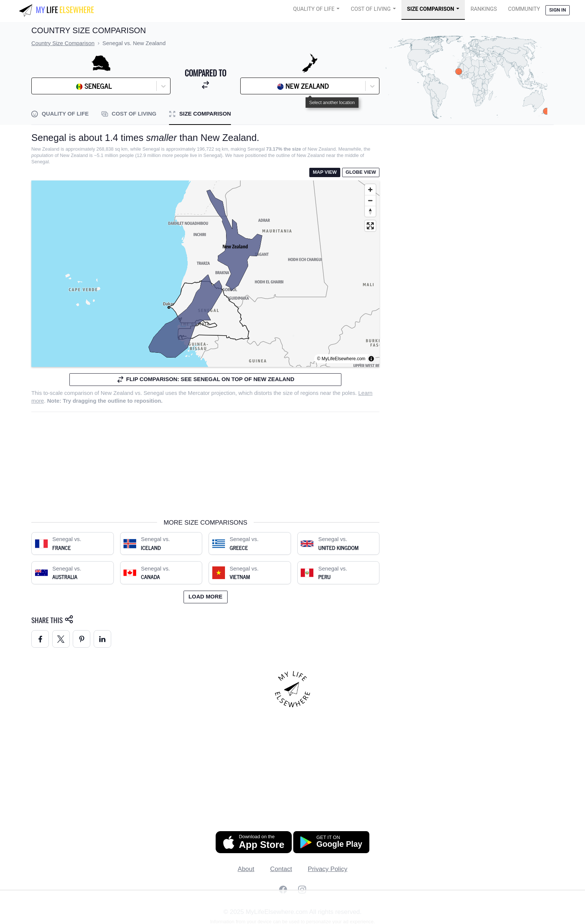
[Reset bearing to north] (370, 211)
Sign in (558, 10)
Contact (281, 869)
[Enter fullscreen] (370, 226)
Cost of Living (371, 9)
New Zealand (117, 393)
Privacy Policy (328, 869)
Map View (325, 172)
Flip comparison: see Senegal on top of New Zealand (205, 379)
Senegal (154, 393)
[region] (205, 274)
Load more (205, 597)
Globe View (361, 172)
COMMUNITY (524, 9)
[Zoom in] (370, 190)
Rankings (484, 9)
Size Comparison (431, 9)
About (246, 869)
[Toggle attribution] (371, 359)
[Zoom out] (370, 200)
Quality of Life (314, 9)
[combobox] (54, 86)
